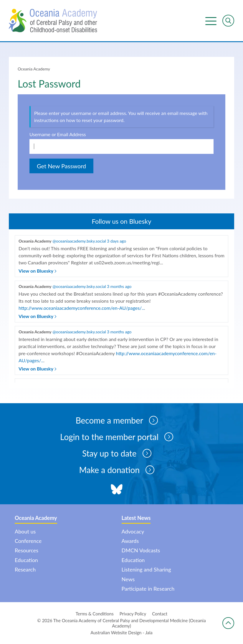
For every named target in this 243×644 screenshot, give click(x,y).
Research (25, 569)
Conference (28, 541)
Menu (211, 20)
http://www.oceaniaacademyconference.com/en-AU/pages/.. (81, 308)
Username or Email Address (58, 134)
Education (26, 560)
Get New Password (61, 166)
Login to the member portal (117, 437)
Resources (27, 550)
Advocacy (133, 531)
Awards (130, 541)
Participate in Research (148, 589)
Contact (160, 614)
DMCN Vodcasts (141, 550)
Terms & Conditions (95, 614)
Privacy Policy (133, 614)
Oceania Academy (34, 69)
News (128, 579)
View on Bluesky (37, 271)
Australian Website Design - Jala (121, 633)
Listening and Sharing (146, 569)
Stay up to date (117, 453)
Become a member (117, 420)
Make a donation (117, 470)
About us (25, 531)
